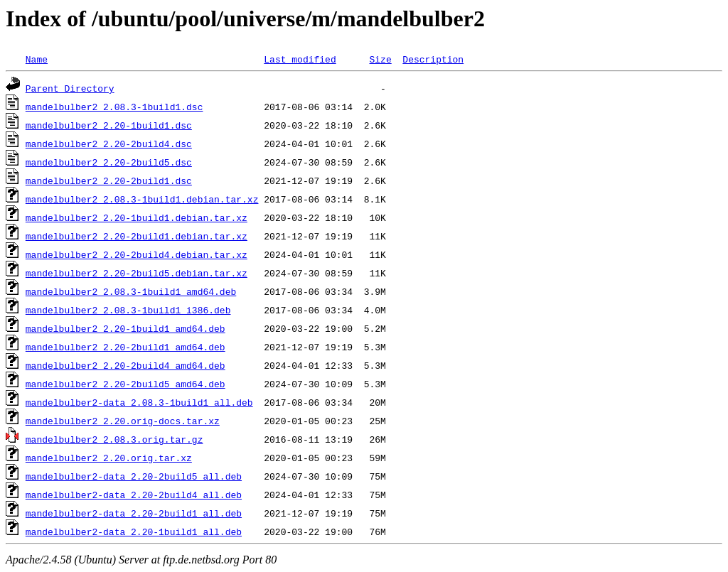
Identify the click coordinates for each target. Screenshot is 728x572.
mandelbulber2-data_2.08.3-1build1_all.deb (139, 402)
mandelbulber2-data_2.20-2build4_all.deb (134, 495)
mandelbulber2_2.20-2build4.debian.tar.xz (136, 254)
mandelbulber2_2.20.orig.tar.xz (109, 458)
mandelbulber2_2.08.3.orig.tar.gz (114, 439)
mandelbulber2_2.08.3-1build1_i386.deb (128, 310)
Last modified (300, 59)
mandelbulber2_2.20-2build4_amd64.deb (125, 365)
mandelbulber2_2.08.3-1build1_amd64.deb (131, 291)
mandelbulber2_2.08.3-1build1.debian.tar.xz (142, 199)
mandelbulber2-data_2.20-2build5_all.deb (134, 476)
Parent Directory (70, 88)
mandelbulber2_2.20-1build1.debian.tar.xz (136, 217)
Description (433, 59)
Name (37, 59)
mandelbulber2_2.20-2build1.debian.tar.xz (136, 236)
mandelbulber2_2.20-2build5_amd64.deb (125, 384)
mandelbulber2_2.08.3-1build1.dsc (114, 107)
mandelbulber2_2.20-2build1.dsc (109, 180)
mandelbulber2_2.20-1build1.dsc (109, 125)
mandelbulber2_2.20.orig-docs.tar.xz (123, 421)
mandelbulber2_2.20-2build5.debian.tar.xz (136, 273)
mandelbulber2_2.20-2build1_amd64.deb (125, 347)
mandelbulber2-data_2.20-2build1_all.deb (134, 513)
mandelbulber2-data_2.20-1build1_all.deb (134, 531)
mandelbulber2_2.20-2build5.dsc (109, 162)
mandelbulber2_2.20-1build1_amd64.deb (125, 328)
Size (380, 59)
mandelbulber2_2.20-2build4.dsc (109, 144)
